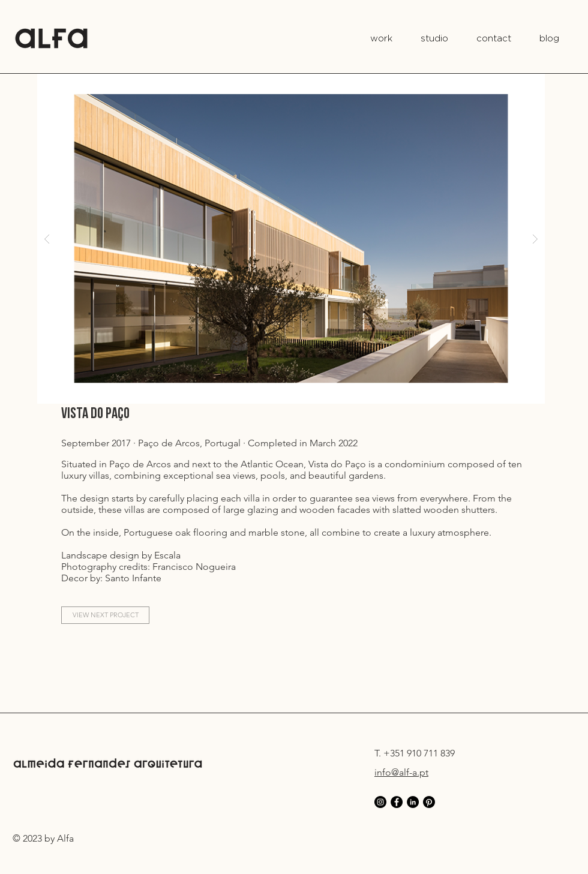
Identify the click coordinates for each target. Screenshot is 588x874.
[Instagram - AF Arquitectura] (380, 802)
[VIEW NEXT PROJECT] (105, 615)
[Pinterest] (429, 802)
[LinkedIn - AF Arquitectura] (413, 802)
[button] (291, 238)
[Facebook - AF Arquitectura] (397, 802)
